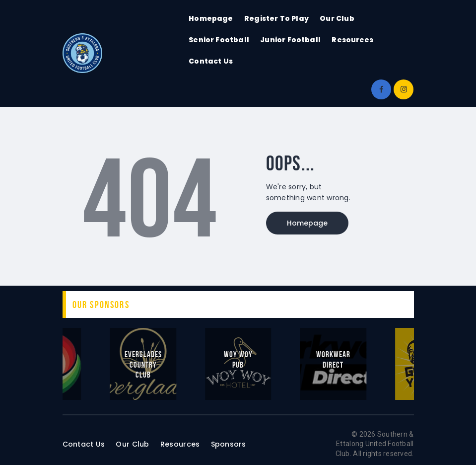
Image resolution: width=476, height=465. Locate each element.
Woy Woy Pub (238, 359)
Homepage (307, 223)
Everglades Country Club (143, 364)
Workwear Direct (333, 359)
